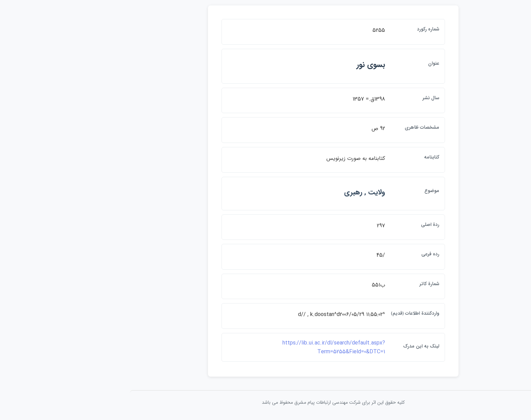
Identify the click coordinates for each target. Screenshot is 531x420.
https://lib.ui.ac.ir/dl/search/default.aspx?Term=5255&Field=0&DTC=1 (266, 347)
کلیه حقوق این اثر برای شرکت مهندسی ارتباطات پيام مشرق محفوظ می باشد (265, 402)
